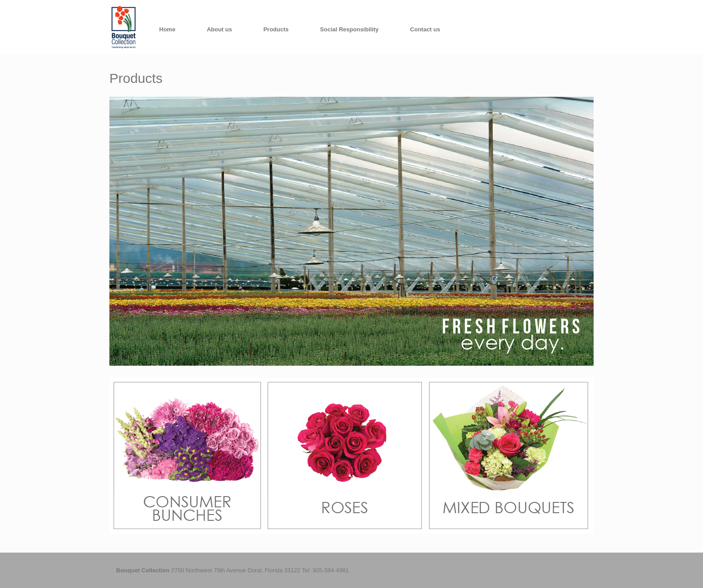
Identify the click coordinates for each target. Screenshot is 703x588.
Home (167, 29)
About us (219, 29)
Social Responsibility (349, 29)
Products (276, 29)
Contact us (425, 29)
